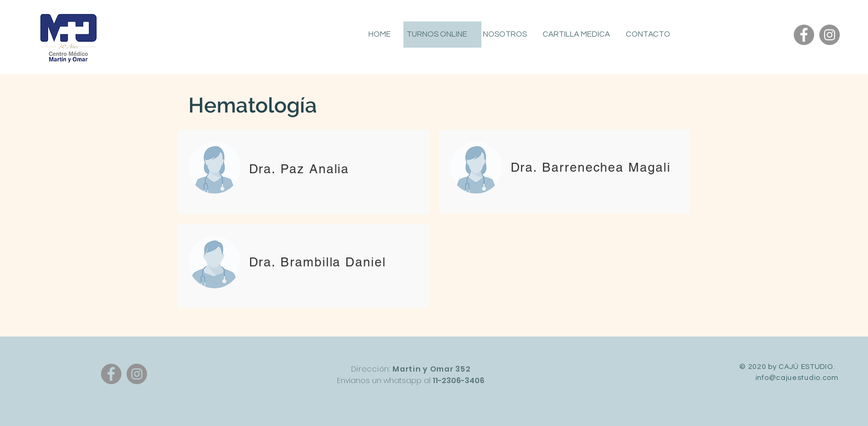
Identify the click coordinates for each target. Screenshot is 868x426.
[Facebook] (804, 35)
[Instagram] (830, 35)
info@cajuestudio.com (797, 378)
